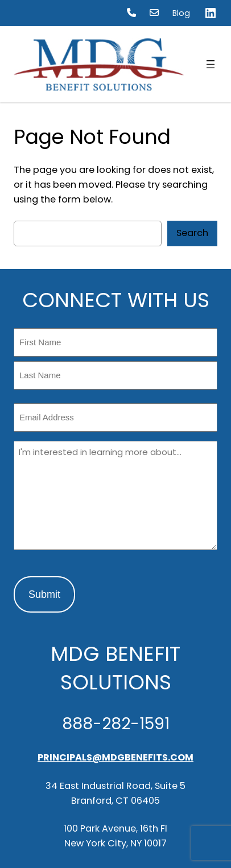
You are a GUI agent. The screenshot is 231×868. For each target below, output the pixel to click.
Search (192, 233)
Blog (181, 13)
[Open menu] (211, 64)
